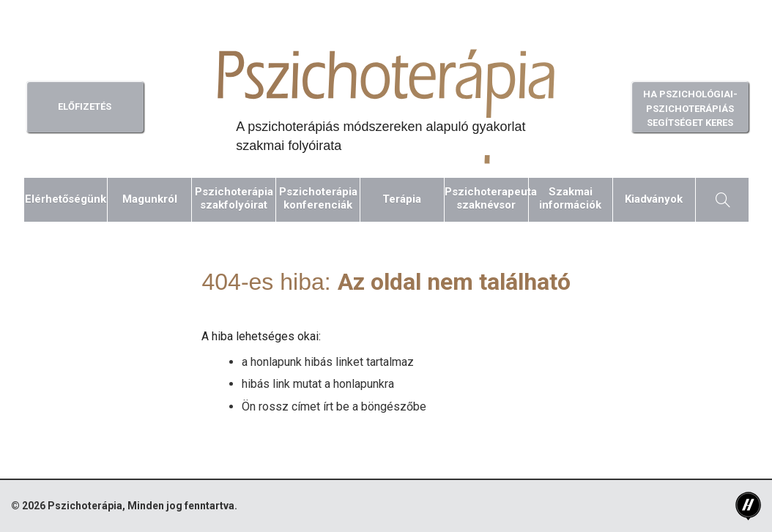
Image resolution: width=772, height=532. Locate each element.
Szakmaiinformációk (570, 198)
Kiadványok (654, 199)
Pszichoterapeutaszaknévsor (486, 198)
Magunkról (150, 199)
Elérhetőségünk (66, 199)
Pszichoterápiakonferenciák (318, 198)
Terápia (402, 199)
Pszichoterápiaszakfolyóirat (234, 198)
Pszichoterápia (85, 506)
